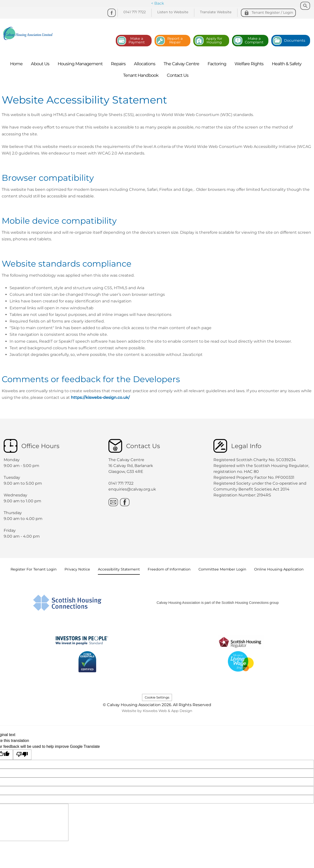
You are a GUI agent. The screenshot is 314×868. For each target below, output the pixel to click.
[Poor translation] (22, 755)
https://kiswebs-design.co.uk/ (100, 397)
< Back (158, 3)
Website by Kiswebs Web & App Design (157, 711)
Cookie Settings (157, 697)
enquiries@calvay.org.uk (132, 489)
